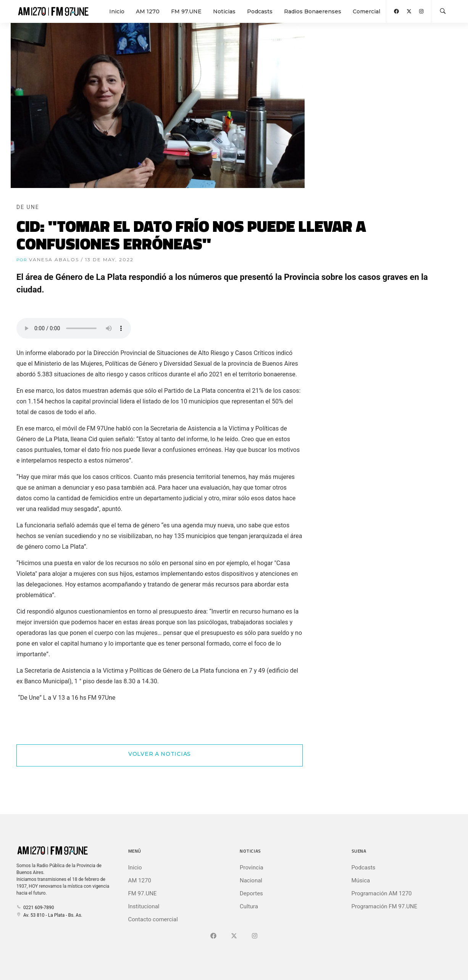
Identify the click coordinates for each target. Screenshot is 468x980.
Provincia (252, 868)
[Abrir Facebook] (396, 11)
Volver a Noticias (160, 754)
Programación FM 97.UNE (385, 906)
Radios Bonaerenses (313, 11)
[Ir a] (255, 936)
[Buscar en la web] (443, 11)
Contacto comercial (153, 919)
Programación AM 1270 (382, 893)
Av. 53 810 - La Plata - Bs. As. (49, 915)
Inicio (117, 11)
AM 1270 (148, 11)
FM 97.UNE (186, 11)
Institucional (144, 906)
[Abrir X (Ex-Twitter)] (409, 11)
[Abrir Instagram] (421, 11)
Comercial (366, 11)
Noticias (224, 11)
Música (361, 880)
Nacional (251, 880)
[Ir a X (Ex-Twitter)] (234, 936)
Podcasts (260, 11)
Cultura (249, 906)
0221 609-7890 (35, 908)
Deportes (251, 893)
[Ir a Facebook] (213, 936)
